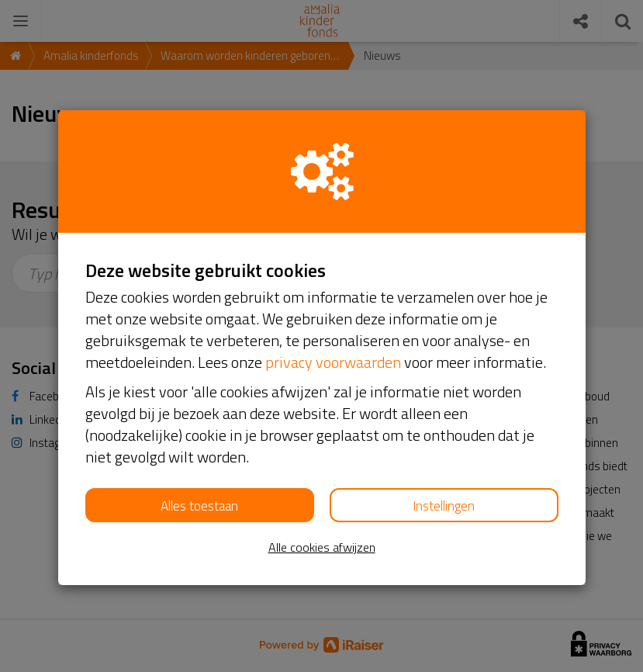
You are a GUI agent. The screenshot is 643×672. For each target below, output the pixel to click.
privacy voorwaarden (333, 362)
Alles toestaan (199, 506)
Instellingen (444, 506)
